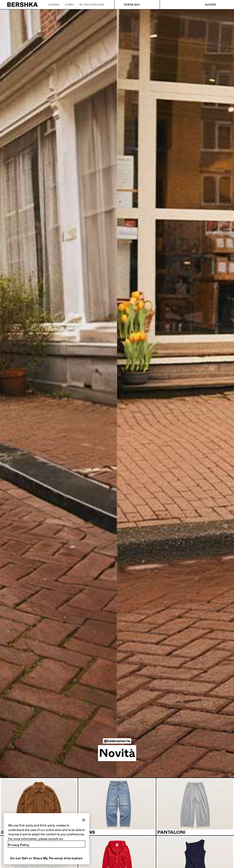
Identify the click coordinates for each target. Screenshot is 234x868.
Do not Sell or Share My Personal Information (47, 858)
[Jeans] (117, 807)
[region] (47, 839)
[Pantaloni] (195, 807)
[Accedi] (206, 5)
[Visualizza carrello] (223, 5)
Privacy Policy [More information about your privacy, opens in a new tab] (19, 845)
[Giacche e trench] (39, 807)
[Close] (84, 820)
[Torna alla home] (23, 5)
